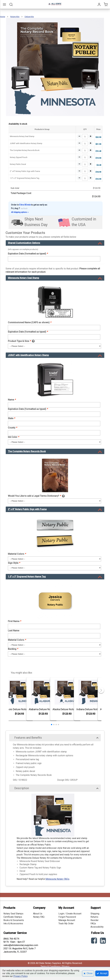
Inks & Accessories (13, 923)
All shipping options (20, 212)
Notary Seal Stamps (13, 914)
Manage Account (67, 920)
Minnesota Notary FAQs (57, 879)
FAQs (93, 923)
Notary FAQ (39, 917)
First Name (14, 621)
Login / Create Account (70, 914)
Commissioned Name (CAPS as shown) (30, 322)
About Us (38, 914)
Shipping (95, 914)
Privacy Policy (20, 976)
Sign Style (14, 563)
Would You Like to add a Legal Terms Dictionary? (34, 496)
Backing (13, 649)
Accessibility (97, 927)
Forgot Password (67, 917)
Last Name (14, 631)
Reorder (95, 920)
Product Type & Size (19, 341)
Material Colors (17, 554)
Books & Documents (14, 920)
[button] (52, 725)
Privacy (66, 966)
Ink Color (13, 437)
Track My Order (66, 923)
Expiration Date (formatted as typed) (28, 254)
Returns (94, 917)
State (11, 418)
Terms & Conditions (50, 966)
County (12, 428)
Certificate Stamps (13, 917)
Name (12, 400)
